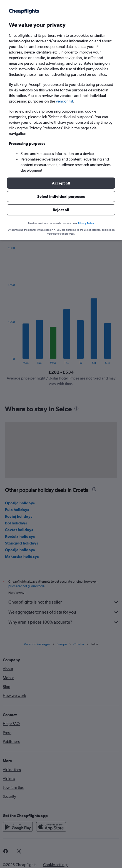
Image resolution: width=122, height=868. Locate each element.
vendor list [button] (64, 101)
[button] (61, 183)
